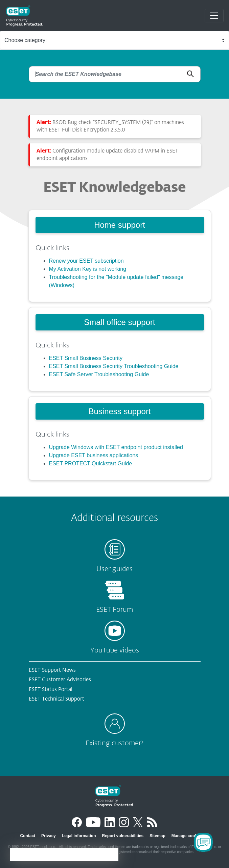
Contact (28, 836)
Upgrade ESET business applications (94, 455)
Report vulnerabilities (123, 836)
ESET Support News (52, 670)
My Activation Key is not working (88, 269)
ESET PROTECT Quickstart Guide (91, 463)
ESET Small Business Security (86, 358)
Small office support (119, 322)
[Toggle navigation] (214, 16)
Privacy (49, 836)
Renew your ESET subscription (86, 261)
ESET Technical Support (56, 699)
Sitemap (157, 836)
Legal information (79, 836)
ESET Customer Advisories (60, 680)
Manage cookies (187, 836)
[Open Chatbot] (203, 842)
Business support (119, 411)
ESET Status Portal (51, 690)
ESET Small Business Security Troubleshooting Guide (114, 366)
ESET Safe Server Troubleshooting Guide (99, 374)
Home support (120, 225)
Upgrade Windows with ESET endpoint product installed (116, 447)
